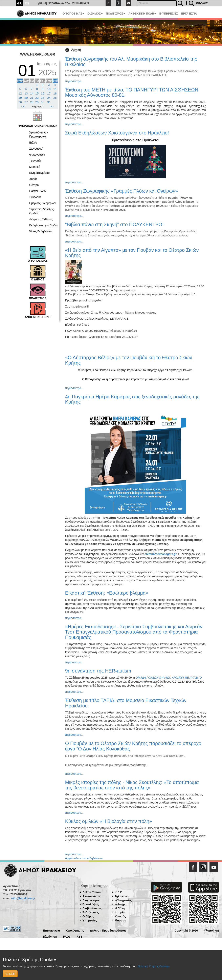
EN (27, 3)
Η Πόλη (120, 908)
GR (19, 3)
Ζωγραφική (36, 149)
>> (52, 106)
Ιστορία (120, 912)
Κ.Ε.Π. (119, 892)
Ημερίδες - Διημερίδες (43, 203)
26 (20, 102)
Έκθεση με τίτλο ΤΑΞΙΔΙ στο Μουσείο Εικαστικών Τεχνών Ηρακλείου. (126, 703)
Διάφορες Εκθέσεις (41, 219)
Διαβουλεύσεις (92, 908)
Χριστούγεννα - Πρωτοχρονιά (39, 134)
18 (55, 93)
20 (26, 98)
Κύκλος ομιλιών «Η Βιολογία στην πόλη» (109, 821)
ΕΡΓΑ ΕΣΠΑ (189, 14)
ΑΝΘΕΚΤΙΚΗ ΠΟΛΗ (142, 14)
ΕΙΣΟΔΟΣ (202, 3)
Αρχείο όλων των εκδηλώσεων (84, 858)
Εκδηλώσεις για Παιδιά (43, 225)
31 (49, 102)
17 (49, 93)
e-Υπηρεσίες (123, 900)
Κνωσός (120, 916)
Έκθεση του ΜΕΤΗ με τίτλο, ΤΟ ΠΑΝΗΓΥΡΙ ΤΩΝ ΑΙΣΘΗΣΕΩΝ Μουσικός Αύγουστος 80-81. (132, 92)
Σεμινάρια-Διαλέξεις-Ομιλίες (42, 211)
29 (37, 102)
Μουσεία (120, 920)
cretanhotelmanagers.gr (161, 554)
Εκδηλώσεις (91, 912)
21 (32, 98)
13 (26, 93)
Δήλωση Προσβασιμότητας (108, 930)
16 (43, 93)
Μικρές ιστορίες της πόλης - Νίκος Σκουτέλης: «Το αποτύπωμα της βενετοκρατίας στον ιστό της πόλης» (132, 785)
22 (37, 98)
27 (26, 102)
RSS (79, 936)
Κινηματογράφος (40, 173)
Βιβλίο (33, 143)
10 (49, 89)
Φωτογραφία (37, 155)
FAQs (67, 936)
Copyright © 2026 (186, 930)
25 (55, 98)
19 (20, 98)
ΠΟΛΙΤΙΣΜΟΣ (116, 14)
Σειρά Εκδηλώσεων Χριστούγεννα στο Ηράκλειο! (117, 133)
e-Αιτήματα (122, 904)
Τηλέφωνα (121, 896)
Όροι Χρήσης (75, 930)
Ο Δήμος (88, 916)
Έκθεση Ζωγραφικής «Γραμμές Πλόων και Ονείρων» (122, 191)
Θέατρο (34, 185)
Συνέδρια (35, 197)
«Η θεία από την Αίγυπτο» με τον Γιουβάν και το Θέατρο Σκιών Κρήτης (132, 253)
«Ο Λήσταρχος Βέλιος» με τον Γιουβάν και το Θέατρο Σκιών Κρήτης (129, 360)
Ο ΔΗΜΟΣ (95, 14)
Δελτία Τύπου (92, 892)
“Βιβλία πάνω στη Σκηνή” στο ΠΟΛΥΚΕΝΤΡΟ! (114, 224)
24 (49, 98)
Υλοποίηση (211, 930)
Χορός (33, 179)
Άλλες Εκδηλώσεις (41, 231)
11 (55, 89)
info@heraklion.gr (23, 898)
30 (43, 102)
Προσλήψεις (91, 904)
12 (20, 93)
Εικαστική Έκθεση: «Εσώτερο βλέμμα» (107, 593)
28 (32, 102)
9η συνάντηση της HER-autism (98, 671)
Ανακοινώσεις (92, 896)
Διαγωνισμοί (91, 900)
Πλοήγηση (50, 936)
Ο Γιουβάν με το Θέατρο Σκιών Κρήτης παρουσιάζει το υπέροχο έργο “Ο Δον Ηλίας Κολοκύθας (133, 746)
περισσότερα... (74, 81)
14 (32, 93)
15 (37, 93)
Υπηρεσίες (90, 920)
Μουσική (35, 167)
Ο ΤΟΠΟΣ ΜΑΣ (73, 14)
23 (43, 98)
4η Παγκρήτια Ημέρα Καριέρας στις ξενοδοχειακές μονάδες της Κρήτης (132, 399)
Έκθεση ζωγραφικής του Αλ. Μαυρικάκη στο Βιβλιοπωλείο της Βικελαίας (131, 61)
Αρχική (76, 50)
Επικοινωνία (51, 930)
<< (23, 106)
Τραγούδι (35, 161)
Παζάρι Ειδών (38, 191)
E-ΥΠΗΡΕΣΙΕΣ (169, 14)
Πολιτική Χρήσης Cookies (154, 966)
